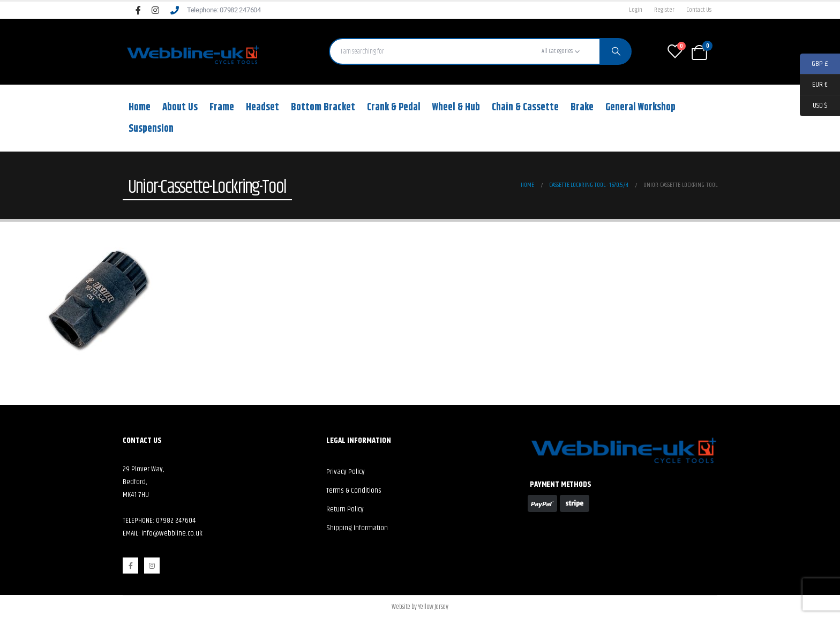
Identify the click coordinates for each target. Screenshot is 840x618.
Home (140, 107)
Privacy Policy (346, 472)
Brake (582, 107)
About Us (180, 107)
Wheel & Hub (456, 107)
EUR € (814, 85)
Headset (262, 107)
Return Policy (345, 509)
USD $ (813, 106)
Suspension (151, 129)
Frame (222, 107)
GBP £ (814, 64)
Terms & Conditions (354, 491)
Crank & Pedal (394, 107)
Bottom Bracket (323, 107)
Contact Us (699, 10)
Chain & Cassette (525, 107)
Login (636, 10)
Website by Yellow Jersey (420, 607)
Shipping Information (357, 528)
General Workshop (640, 107)
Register (664, 10)
